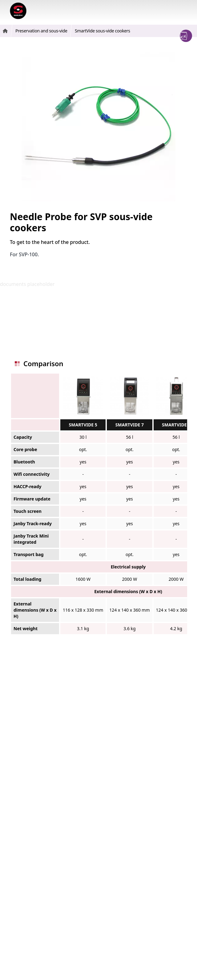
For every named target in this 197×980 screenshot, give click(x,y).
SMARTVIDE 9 (176, 425)
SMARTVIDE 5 (83, 425)
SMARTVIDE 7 (130, 425)
